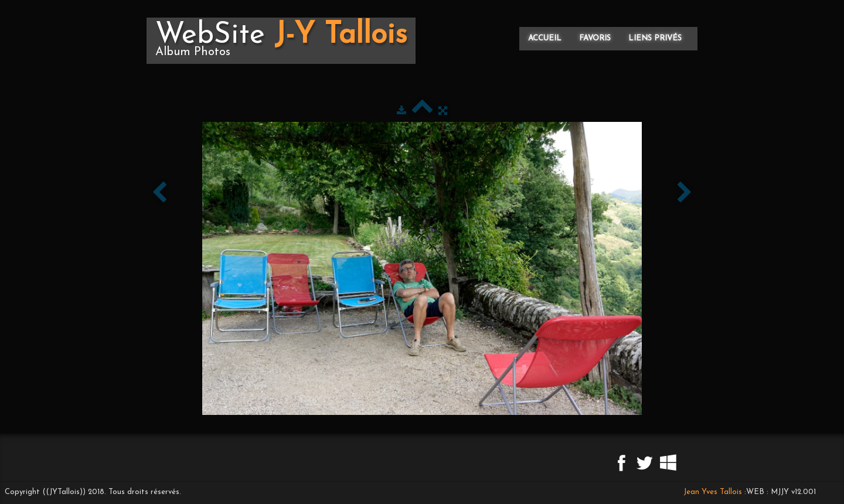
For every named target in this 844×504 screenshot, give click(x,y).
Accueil (545, 38)
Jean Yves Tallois (713, 492)
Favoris (595, 38)
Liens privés (655, 38)
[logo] (281, 41)
